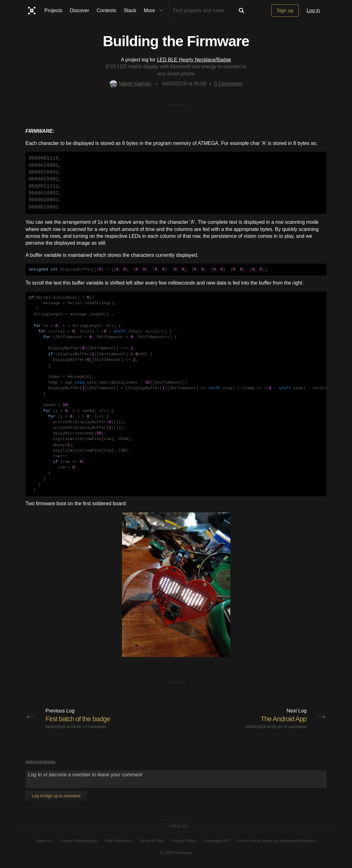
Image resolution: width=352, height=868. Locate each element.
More (155, 11)
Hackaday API (217, 841)
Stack (130, 10)
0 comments (95, 727)
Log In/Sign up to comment (56, 796)
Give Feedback (118, 841)
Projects (54, 10)
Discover (79, 10)
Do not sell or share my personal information (277, 841)
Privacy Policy (183, 841)
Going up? (176, 826)
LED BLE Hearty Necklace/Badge (194, 60)
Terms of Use (151, 841)
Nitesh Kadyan (130, 84)
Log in (313, 10)
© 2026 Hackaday (176, 853)
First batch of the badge (78, 719)
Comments (228, 84)
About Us (44, 841)
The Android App (284, 719)
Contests (107, 10)
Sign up (285, 10)
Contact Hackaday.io (79, 841)
